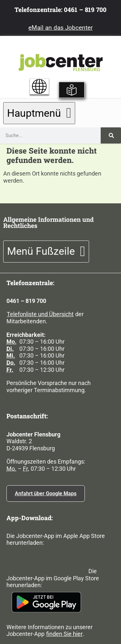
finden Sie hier (64, 634)
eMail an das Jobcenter (60, 28)
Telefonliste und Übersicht (40, 314)
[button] (39, 113)
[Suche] (111, 135)
